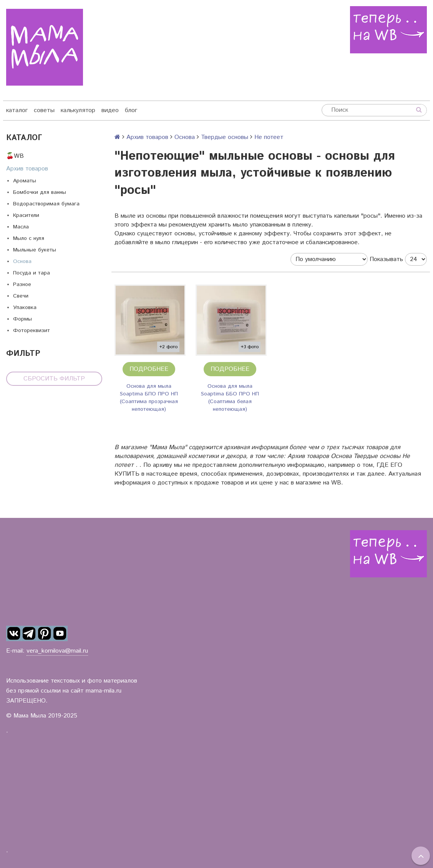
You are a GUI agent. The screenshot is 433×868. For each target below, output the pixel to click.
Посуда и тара (32, 273)
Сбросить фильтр (54, 379)
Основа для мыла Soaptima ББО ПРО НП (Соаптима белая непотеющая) (230, 398)
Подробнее (149, 369)
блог (131, 110)
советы (44, 110)
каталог (17, 110)
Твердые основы (225, 137)
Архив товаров (27, 169)
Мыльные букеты (35, 250)
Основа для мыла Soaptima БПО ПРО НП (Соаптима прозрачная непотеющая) (149, 398)
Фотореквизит (32, 331)
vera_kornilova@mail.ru (57, 651)
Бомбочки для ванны (40, 192)
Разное (22, 284)
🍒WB (15, 156)
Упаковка (25, 308)
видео (110, 110)
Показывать (386, 259)
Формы (22, 319)
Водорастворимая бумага (46, 204)
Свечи (21, 296)
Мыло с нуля (29, 238)
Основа (22, 261)
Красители (26, 215)
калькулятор (78, 110)
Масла (21, 227)
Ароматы (25, 181)
